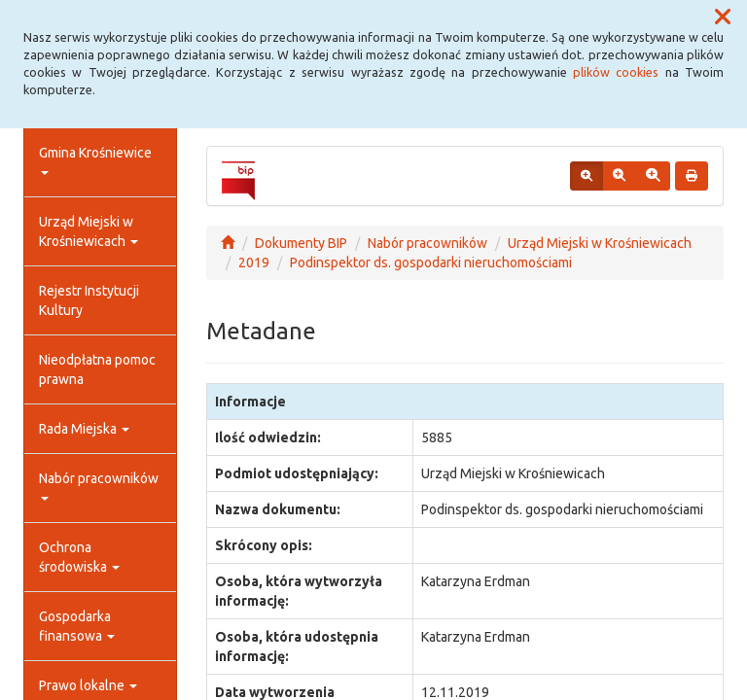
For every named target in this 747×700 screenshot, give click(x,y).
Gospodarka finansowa (77, 626)
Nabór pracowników (99, 486)
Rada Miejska (84, 429)
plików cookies (616, 72)
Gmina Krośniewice (95, 160)
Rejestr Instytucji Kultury (89, 300)
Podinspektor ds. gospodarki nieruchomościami (431, 262)
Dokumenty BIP (301, 243)
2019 (254, 262)
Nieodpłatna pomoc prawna (97, 369)
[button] (723, 17)
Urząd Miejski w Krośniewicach (89, 231)
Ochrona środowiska (79, 557)
